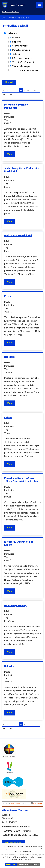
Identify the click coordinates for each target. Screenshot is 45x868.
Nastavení (35, 864)
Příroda (16, 38)
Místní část (9, 621)
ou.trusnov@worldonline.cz (16, 826)
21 (25, 90)
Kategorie (12, 33)
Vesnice (8, 312)
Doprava (17, 42)
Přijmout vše (11, 864)
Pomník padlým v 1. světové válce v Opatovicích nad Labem (22, 480)
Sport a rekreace (20, 46)
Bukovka (9, 666)
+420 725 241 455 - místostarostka (20, 835)
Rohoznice (10, 357)
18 (14, 90)
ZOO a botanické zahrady (25, 70)
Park (7, 251)
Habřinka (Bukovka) (15, 605)
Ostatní (16, 54)
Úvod (4, 18)
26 (35, 90)
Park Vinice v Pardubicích (18, 235)
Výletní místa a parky (22, 66)
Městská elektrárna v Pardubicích (16, 106)
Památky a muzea (21, 50)
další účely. (28, 851)
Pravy (8, 296)
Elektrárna (9, 123)
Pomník (8, 497)
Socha (7, 187)
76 (11, 95)
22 (28, 90)
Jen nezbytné (23, 864)
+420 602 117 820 (11, 11)
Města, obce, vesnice (22, 58)
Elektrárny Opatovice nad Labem (19, 543)
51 (4, 95)
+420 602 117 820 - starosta (16, 831)
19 (18, 90)
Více (9, 154)
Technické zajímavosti (23, 62)
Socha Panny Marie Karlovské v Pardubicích (22, 170)
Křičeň (8, 417)
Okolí (12, 18)
